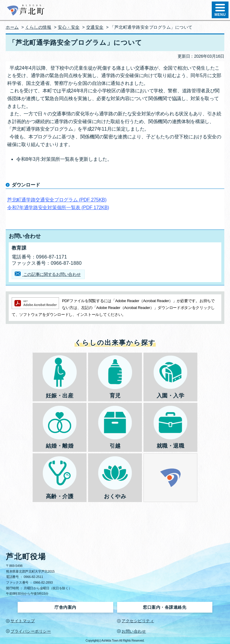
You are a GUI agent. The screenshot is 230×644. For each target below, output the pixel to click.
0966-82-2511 (33, 577)
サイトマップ (23, 621)
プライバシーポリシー (31, 631)
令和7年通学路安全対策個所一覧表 (58, 208)
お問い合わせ (134, 631)
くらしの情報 (38, 27)
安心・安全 (69, 27)
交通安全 (95, 27)
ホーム (12, 27)
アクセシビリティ (138, 621)
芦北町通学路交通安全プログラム (57, 200)
